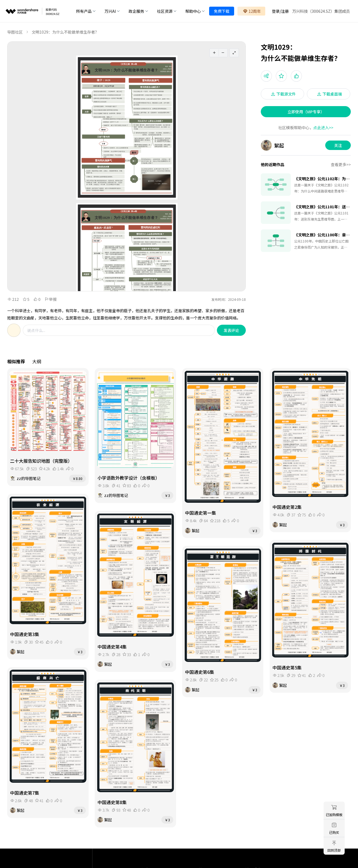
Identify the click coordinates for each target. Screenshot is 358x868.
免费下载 (222, 11)
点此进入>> (323, 127)
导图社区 (15, 32)
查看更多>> (341, 164)
